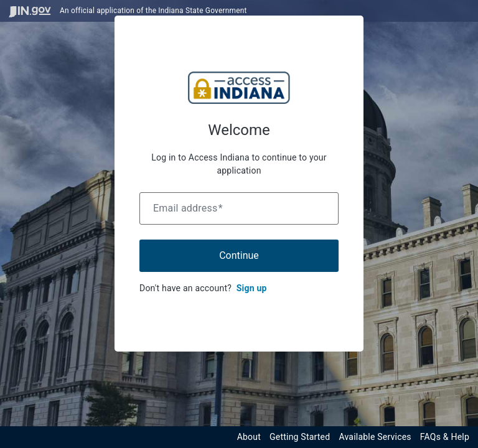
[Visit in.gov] (30, 11)
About (249, 437)
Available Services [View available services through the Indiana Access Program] (375, 437)
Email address (188, 208)
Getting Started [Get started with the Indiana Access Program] (300, 437)
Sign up (252, 288)
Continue (239, 255)
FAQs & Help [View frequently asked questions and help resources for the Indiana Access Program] (445, 437)
